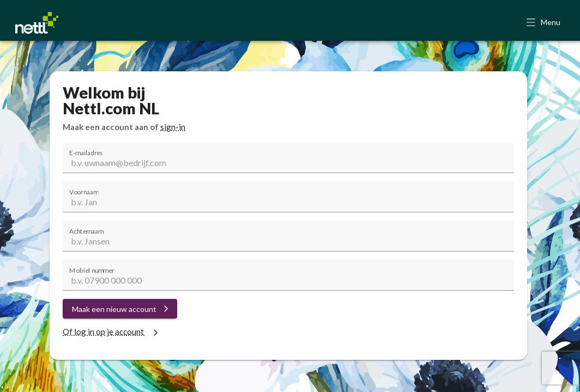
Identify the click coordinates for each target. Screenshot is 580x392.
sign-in (173, 127)
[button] (544, 23)
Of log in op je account (112, 332)
